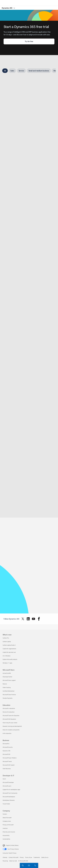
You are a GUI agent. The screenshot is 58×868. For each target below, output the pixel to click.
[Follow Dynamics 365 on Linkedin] (28, 619)
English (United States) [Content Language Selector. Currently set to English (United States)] (12, 845)
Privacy (22, 857)
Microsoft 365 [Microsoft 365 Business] (6, 754)
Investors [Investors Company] (5, 828)
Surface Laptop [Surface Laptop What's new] (7, 641)
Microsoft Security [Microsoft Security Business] (8, 747)
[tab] (5, 71)
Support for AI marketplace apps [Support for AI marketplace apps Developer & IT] (11, 789)
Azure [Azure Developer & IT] (4, 779)
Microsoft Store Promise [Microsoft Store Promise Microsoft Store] (9, 695)
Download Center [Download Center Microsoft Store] (7, 677)
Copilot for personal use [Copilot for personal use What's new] (9, 652)
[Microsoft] (29, 2)
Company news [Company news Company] (7, 821)
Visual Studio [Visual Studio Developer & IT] (6, 804)
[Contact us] (29, 865)
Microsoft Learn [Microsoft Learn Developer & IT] (7, 786)
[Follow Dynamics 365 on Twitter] (23, 619)
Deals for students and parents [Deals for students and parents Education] (11, 730)
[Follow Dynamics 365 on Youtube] (33, 619)
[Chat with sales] (22, 865)
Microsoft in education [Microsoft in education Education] (9, 708)
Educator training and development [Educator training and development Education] (12, 726)
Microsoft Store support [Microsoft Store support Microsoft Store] (9, 680)
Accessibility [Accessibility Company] (6, 835)
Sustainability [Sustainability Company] (6, 839)
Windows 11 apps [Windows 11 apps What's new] (7, 663)
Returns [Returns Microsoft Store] (5, 684)
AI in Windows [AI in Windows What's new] (7, 656)
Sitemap (5, 857)
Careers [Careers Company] (5, 814)
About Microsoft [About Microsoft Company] (7, 818)
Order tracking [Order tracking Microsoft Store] (7, 687)
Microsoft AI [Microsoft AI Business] (6, 744)
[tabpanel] (29, 286)
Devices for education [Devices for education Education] (9, 712)
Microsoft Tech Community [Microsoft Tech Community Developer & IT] (10, 793)
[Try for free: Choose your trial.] (29, 41)
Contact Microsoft (13, 857)
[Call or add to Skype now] (35, 865)
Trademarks (37, 857)
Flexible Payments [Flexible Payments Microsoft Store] (8, 698)
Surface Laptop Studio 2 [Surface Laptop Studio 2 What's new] (9, 645)
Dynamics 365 (7, 8)
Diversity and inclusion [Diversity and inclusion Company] (9, 832)
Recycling (5, 861)
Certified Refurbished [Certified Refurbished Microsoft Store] (8, 691)
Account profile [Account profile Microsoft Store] (7, 673)
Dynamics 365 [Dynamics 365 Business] (6, 751)
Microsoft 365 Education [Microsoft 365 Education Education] (9, 719)
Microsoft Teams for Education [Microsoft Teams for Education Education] (11, 715)
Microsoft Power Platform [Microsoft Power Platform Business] (10, 758)
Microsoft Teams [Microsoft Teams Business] (7, 761)
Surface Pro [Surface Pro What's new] (6, 638)
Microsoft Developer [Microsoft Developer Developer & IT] (8, 782)
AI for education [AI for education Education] (7, 733)
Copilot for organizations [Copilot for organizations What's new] (9, 649)
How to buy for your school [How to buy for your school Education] (10, 723)
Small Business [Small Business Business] (7, 769)
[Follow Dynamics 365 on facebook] (39, 619)
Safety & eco (45, 857)
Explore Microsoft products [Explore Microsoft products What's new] (10, 659)
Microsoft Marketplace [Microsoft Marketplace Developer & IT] (9, 797)
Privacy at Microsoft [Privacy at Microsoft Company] (8, 825)
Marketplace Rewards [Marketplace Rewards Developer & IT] (9, 800)
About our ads (13, 861)
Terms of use (29, 857)
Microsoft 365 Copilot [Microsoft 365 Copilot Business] (9, 765)
